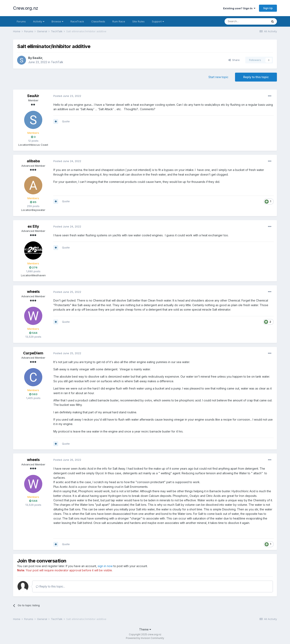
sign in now (105, 566)
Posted (67, 96)
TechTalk (57, 62)
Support (158, 21)
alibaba (33, 161)
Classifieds (98, 21)
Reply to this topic (256, 77)
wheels (33, 292)
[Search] (246, 21)
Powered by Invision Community (145, 638)
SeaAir (37, 58)
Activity (39, 21)
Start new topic (218, 77)
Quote (66, 121)
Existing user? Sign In (239, 8)
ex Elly (33, 226)
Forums (21, 21)
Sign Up (268, 8)
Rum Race (119, 21)
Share (234, 60)
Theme (145, 629)
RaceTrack (77, 21)
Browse (57, 21)
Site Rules (138, 21)
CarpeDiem (33, 353)
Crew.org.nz (26, 8)
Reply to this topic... (50, 586)
